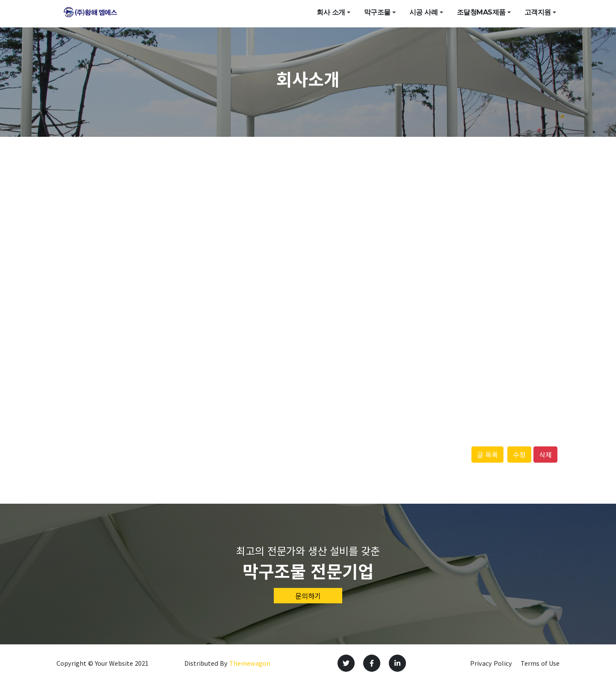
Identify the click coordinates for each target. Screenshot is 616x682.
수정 (519, 455)
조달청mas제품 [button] (481, 13)
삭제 (545, 455)
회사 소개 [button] (331, 13)
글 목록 (487, 455)
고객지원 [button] (538, 13)
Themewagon (250, 663)
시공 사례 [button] (424, 13)
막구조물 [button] (377, 13)
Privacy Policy (491, 663)
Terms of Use (540, 663)
